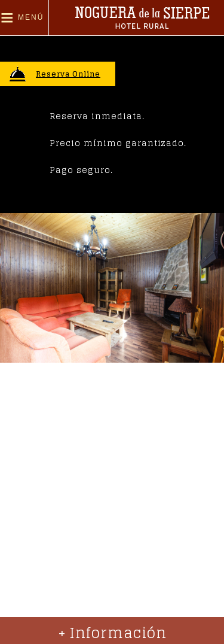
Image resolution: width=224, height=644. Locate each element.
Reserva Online (68, 74)
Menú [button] (31, 17)
